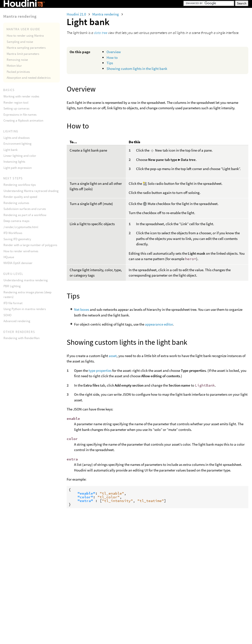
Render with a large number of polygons (30, 245)
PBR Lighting (12, 286)
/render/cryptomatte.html (21, 227)
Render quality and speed (20, 197)
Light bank (10, 150)
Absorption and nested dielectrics (29, 78)
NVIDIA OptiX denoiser (18, 263)
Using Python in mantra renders (25, 309)
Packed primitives (18, 72)
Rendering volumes (16, 203)
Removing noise (17, 60)
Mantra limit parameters (23, 54)
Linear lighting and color (20, 156)
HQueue (9, 257)
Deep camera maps (16, 221)
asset (113, 356)
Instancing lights (14, 162)
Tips (110, 63)
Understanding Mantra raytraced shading (31, 191)
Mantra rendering (106, 14)
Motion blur (14, 66)
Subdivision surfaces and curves (25, 209)
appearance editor (159, 324)
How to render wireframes (21, 251)
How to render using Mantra (25, 36)
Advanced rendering (17, 321)
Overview (114, 52)
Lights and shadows (16, 138)
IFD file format (13, 303)
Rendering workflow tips (20, 185)
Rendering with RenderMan (22, 338)
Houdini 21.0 (77, 14)
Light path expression (18, 168)
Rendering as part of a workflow (25, 215)
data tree (101, 33)
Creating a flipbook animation (23, 120)
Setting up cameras (16, 108)
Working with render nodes (21, 96)
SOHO (8, 315)
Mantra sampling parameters (26, 48)
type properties (100, 370)
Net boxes (82, 309)
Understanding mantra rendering (26, 280)
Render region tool (16, 102)
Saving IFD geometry (17, 239)
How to (112, 57)
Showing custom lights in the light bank (137, 69)
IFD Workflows (13, 233)
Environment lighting (17, 144)
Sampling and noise (20, 42)
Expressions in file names (20, 115)
